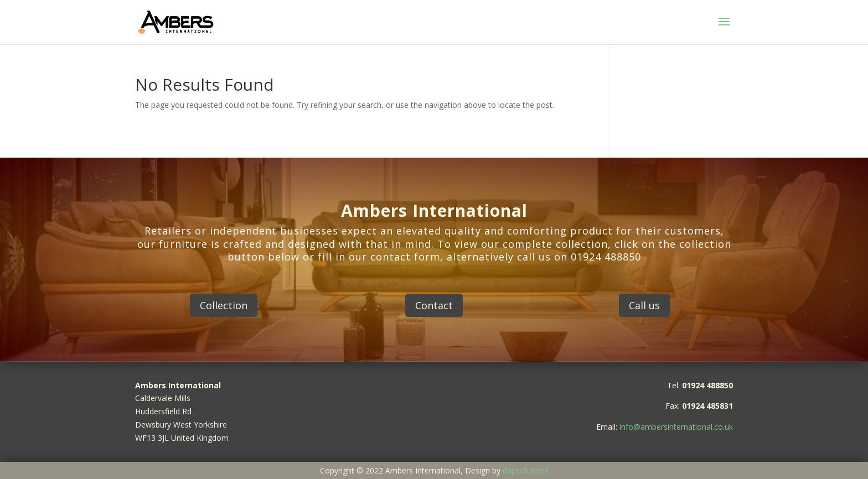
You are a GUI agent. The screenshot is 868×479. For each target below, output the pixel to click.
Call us (644, 305)
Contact (434, 305)
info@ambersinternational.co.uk (676, 427)
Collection (224, 305)
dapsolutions (526, 470)
